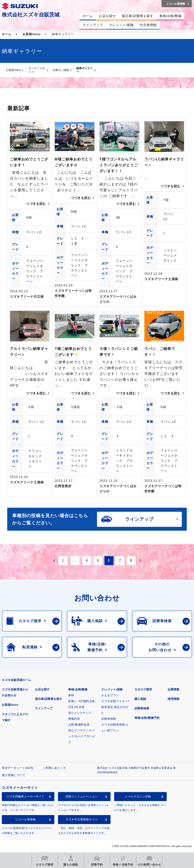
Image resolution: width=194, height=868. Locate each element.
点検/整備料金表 (79, 725)
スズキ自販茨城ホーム (16, 680)
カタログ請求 (143, 689)
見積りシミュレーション (82, 796)
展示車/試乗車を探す (49, 699)
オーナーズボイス (37, 70)
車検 (71, 695)
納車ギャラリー (84, 70)
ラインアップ (44, 708)
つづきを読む (36, 204)
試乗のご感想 (61, 70)
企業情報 (173, 689)
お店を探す (42, 689)
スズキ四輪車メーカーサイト (25, 796)
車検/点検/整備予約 (147, 718)
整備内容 (74, 719)
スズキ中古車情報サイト (82, 819)
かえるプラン (110, 695)
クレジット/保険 (112, 689)
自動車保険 (109, 719)
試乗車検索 (142, 708)
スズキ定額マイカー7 (115, 701)
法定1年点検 (76, 707)
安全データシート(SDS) (17, 768)
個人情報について (14, 775)
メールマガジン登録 (138, 796)
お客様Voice (32, 34)
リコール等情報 (25, 819)
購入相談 (140, 699)
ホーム (7, 34)
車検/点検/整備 (78, 689)
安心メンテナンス (80, 713)
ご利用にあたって (54, 768)
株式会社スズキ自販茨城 (31, 15)
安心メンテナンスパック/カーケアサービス (82, 736)
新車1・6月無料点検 (81, 701)
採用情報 (173, 699)
